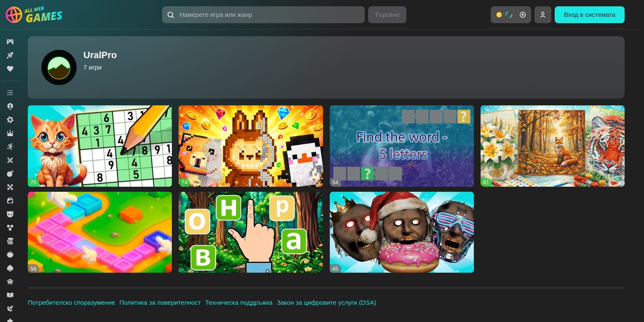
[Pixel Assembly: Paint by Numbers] (251, 146)
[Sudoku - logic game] (100, 146)
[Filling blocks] (100, 232)
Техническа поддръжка (239, 302)
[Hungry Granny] (402, 232)
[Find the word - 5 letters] (402, 146)
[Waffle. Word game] (251, 232)
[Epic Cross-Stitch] (553, 146)
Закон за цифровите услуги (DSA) (326, 302)
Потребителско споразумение (71, 302)
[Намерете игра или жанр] (263, 15)
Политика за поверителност (160, 302)
